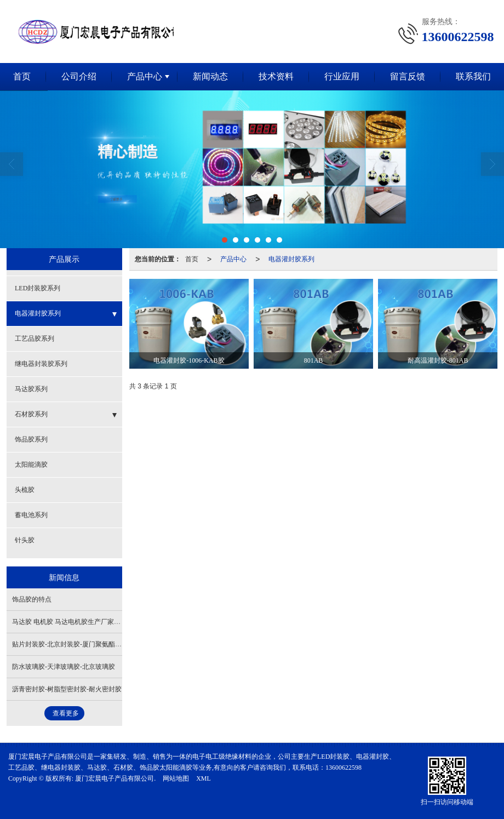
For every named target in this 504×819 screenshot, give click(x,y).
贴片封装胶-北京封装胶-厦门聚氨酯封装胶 (73, 644)
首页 (192, 259)
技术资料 (276, 76)
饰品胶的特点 (32, 599)
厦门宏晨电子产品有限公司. (115, 778)
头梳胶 (25, 489)
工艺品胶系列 (35, 338)
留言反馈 (408, 76)
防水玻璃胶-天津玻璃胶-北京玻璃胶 (64, 666)
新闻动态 (210, 76)
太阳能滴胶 (31, 464)
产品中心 (145, 76)
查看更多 (66, 713)
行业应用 (342, 76)
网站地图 (176, 778)
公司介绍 (79, 76)
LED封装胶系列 (38, 288)
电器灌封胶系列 (291, 259)
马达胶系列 (31, 388)
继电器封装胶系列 (41, 363)
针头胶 (25, 540)
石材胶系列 (31, 414)
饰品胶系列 (31, 439)
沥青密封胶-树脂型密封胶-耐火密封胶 (67, 689)
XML (204, 778)
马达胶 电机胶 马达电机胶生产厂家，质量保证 (79, 621)
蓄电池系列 (31, 514)
